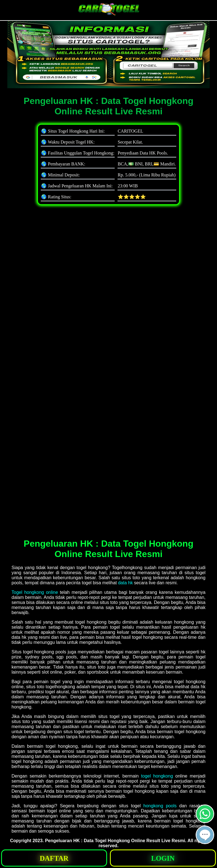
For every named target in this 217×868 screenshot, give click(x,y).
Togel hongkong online (35, 592)
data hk (125, 583)
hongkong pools (160, 806)
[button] (205, 835)
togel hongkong (157, 776)
